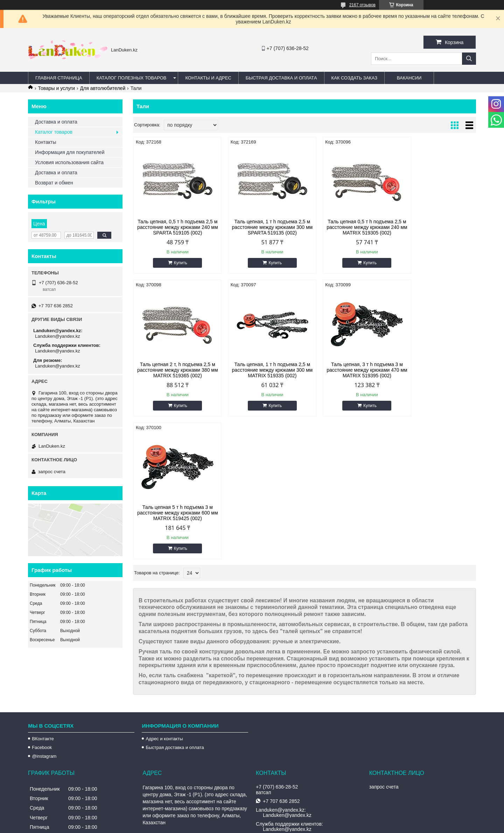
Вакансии (409, 78)
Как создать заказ (355, 78)
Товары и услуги (56, 88)
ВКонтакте (43, 681)
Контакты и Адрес (208, 78)
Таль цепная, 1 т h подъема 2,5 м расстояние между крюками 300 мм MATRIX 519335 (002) (174, 370)
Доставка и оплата (56, 122)
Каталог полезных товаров (132, 78)
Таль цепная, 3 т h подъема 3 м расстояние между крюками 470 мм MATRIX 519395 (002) (261, 370)
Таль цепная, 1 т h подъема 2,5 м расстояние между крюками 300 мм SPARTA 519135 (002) (261, 227)
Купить (177, 263)
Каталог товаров (54, 132)
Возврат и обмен (54, 183)
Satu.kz (282, 820)
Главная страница (59, 78)
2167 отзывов (362, 5)
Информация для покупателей (70, 152)
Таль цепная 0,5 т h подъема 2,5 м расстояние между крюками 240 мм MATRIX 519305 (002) (348, 227)
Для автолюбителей (103, 88)
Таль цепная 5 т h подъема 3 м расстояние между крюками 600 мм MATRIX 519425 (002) (348, 370)
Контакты (45, 142)
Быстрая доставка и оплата (175, 690)
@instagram (44, 699)
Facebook (42, 690)
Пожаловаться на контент (266, 826)
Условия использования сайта (69, 162)
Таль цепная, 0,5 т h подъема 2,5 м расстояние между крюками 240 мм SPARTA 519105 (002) (174, 227)
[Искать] (469, 59)
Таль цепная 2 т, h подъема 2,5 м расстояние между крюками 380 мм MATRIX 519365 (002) (435, 227)
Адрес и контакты (164, 681)
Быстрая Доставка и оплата (281, 78)
